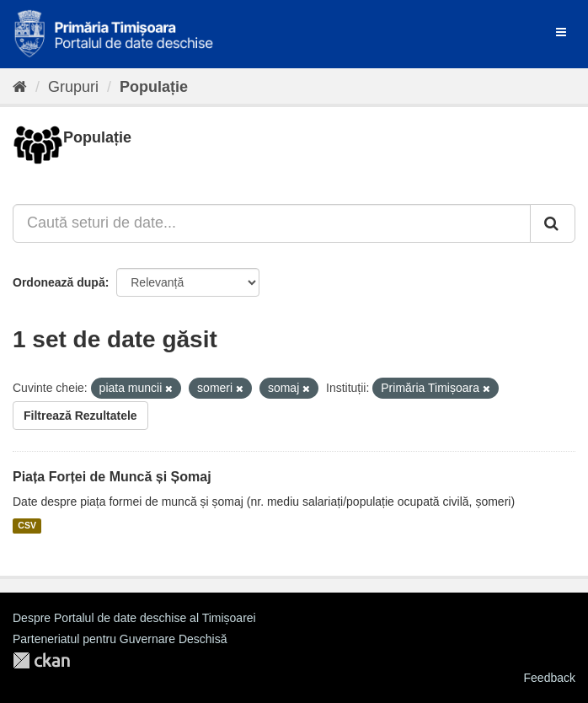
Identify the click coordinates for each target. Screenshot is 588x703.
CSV (27, 526)
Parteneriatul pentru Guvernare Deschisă (120, 639)
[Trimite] (553, 223)
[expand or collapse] (561, 32)
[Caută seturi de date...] (272, 223)
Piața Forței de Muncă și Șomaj (112, 477)
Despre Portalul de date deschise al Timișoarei (134, 618)
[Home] (20, 87)
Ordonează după (59, 282)
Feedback (550, 678)
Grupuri (73, 87)
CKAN (41, 660)
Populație (154, 87)
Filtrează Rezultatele (80, 416)
